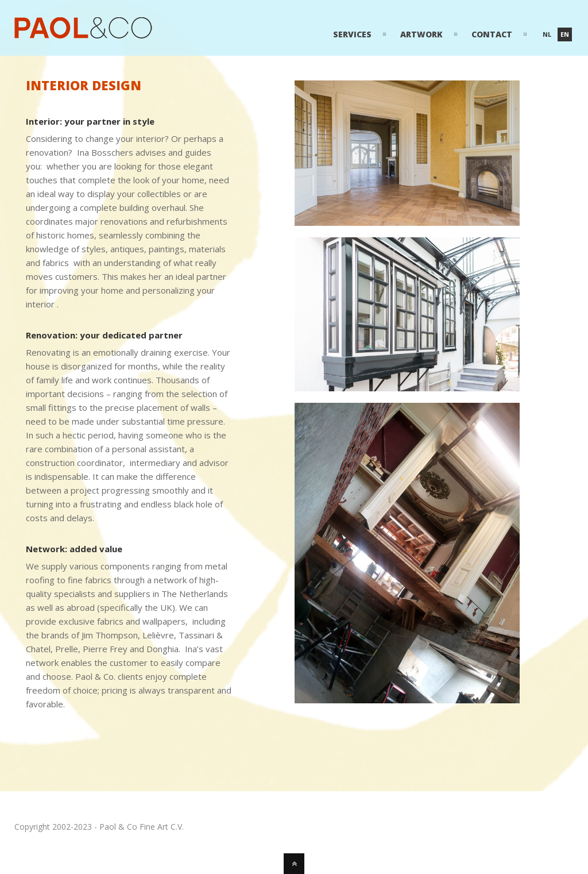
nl (547, 34)
